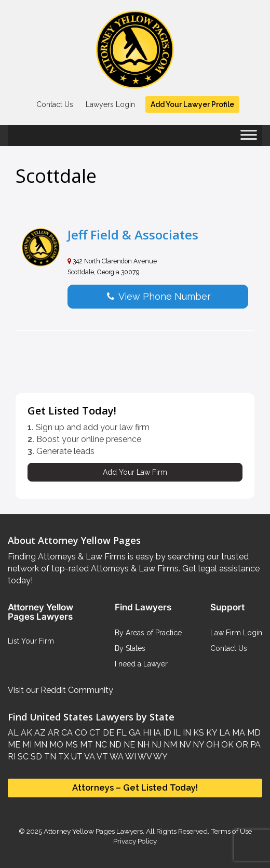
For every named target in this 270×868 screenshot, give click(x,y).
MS (71, 745)
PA (254, 745)
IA (156, 733)
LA (224, 733)
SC (22, 757)
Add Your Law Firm (135, 472)
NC (100, 745)
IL (176, 733)
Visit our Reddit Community (60, 690)
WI (130, 757)
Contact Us (55, 104)
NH (142, 745)
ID (166, 733)
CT (94, 733)
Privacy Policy (135, 841)
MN (39, 745)
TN (49, 757)
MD (253, 733)
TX (63, 757)
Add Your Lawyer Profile (192, 104)
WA (116, 757)
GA (134, 733)
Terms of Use (231, 831)
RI (12, 757)
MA (238, 733)
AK (25, 733)
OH (212, 745)
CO (80, 733)
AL (13, 733)
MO (55, 745)
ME (14, 745)
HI (146, 733)
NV (184, 745)
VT (102, 757)
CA (66, 733)
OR (241, 745)
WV (144, 757)
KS (198, 733)
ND (114, 745)
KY (211, 733)
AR (52, 733)
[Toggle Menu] (249, 138)
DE (107, 733)
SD (35, 757)
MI (26, 745)
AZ (39, 733)
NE (128, 745)
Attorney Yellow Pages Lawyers (93, 831)
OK (226, 745)
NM (169, 745)
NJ (156, 745)
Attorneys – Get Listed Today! (135, 787)
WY (160, 757)
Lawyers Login (110, 104)
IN (186, 733)
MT (85, 745)
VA (89, 757)
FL (120, 733)
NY (197, 745)
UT (76, 757)
